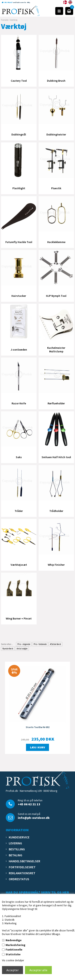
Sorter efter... (7, 644)
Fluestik (56, 188)
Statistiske (13, 954)
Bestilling (17, 849)
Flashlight (19, 188)
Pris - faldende (40, 644)
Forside (5, 20)
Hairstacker (19, 296)
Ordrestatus (19, 879)
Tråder (19, 511)
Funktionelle (14, 950)
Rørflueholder (56, 403)
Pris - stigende (24, 644)
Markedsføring (15, 945)
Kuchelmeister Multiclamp (56, 350)
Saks (19, 457)
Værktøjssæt (19, 565)
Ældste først (55, 644)
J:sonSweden (19, 350)
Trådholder (56, 511)
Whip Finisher (56, 565)
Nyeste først (8, 649)
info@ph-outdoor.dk (34, 818)
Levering (15, 843)
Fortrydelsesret (22, 867)
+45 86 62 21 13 (29, 804)
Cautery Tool (19, 81)
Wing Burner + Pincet (19, 618)
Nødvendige (14, 940)
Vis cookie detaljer (13, 960)
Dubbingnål (19, 134)
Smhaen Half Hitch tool (56, 457)
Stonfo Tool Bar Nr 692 (38, 727)
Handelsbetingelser (24, 861)
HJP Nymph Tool (56, 296)
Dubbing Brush (56, 81)
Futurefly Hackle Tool (19, 242)
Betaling (15, 855)
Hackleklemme (56, 242)
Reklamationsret (22, 873)
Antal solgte (22, 649)
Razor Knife (19, 403)
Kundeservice (19, 837)
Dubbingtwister (56, 134)
